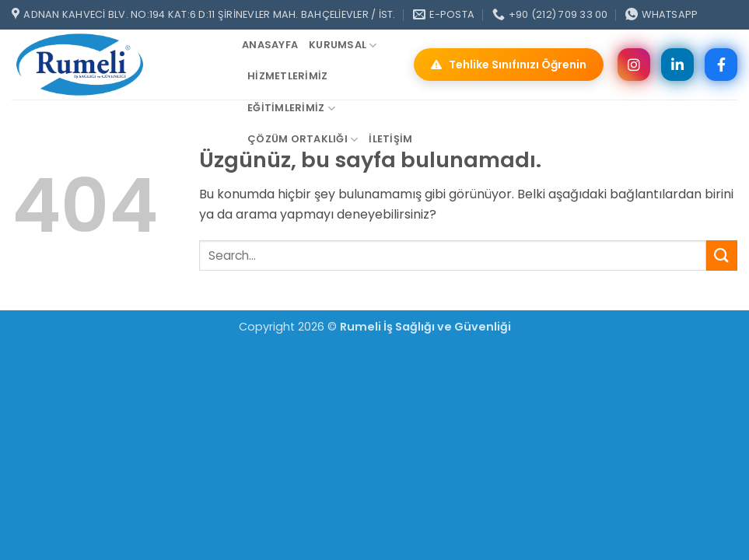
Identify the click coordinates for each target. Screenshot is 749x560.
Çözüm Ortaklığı (303, 140)
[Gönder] (722, 255)
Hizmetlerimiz (287, 76)
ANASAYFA (270, 45)
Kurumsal (343, 45)
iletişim (390, 139)
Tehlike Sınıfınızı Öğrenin (509, 65)
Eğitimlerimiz (291, 108)
